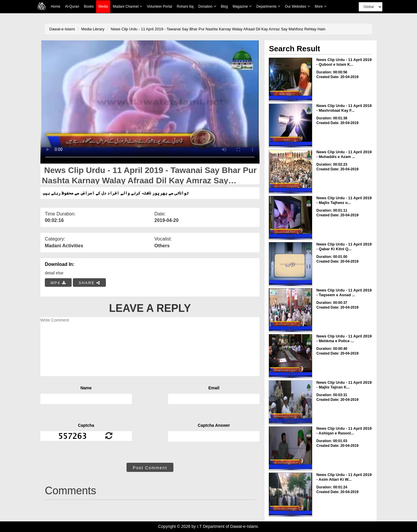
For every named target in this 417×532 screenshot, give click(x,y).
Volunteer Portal (159, 6)
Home (55, 6)
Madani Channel (127, 6)
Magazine (242, 6)
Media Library (93, 29)
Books (89, 6)
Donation (207, 6)
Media (103, 7)
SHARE (89, 283)
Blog (224, 6)
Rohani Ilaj (185, 6)
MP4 (58, 283)
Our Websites (297, 6)
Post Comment (150, 468)
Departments (268, 6)
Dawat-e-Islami (62, 29)
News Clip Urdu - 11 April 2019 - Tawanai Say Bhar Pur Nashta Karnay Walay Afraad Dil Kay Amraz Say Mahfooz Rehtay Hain (218, 29)
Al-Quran (72, 6)
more (321, 6)
